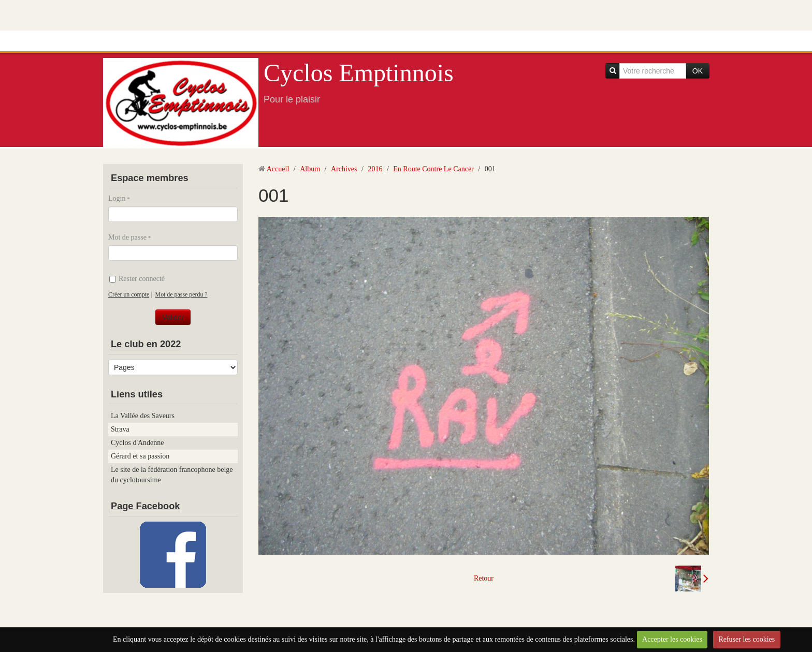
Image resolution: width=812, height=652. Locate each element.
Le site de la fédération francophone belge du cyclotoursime (172, 475)
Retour (484, 578)
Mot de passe (127, 237)
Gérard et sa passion (140, 456)
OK (698, 71)
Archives (344, 169)
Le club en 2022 (146, 344)
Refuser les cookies (746, 639)
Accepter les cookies (672, 639)
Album (310, 169)
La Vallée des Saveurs (143, 416)
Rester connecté (137, 279)
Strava (120, 429)
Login (117, 198)
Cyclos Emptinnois (359, 73)
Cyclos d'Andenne (137, 443)
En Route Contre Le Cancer (433, 169)
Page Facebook (145, 506)
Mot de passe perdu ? (182, 294)
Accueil (278, 169)
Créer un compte (129, 294)
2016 (375, 169)
